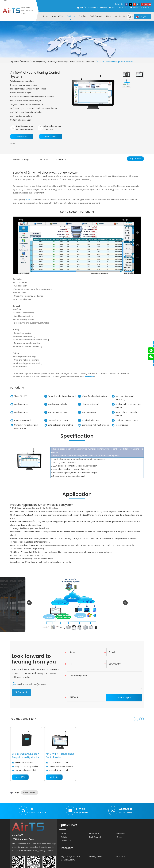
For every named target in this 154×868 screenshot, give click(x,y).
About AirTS (57, 16)
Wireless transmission (23, 764)
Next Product (51, 136)
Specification (46, 160)
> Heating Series (95, 858)
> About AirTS (93, 836)
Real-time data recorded (24, 772)
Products (71, 16)
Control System (38, 62)
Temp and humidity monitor (26, 768)
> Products (120, 836)
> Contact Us (65, 842)
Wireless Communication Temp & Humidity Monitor (26, 757)
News (109, 16)
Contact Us (120, 16)
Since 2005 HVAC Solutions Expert (27, 11)
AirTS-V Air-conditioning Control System (115, 62)
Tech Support (96, 16)
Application (67, 160)
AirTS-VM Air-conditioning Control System (57, 757)
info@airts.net (144, 8)
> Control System (67, 862)
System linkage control (57, 772)
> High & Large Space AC (70, 858)
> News (119, 839)
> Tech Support (94, 839)
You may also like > (24, 720)
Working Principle (23, 160)
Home (45, 16)
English (143, 17)
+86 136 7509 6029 (127, 814)
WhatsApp (88, 8)
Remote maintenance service (60, 768)
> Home (63, 836)
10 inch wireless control (57, 764)
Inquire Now (22, 136)
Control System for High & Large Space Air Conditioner (71, 62)
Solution (82, 16)
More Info (20, 779)
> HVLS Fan (120, 858)
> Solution (64, 839)
